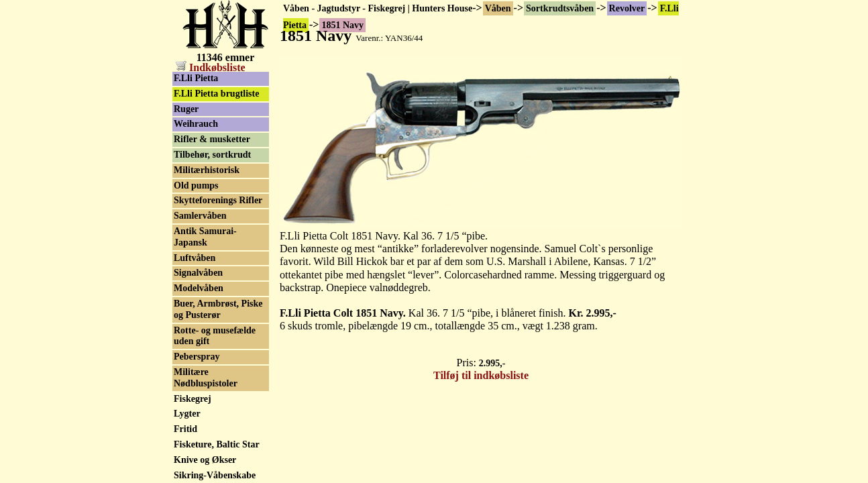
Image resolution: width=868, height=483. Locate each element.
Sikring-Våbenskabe (215, 475)
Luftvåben (195, 258)
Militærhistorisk (207, 170)
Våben (498, 8)
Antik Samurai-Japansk (205, 237)
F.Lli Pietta (196, 78)
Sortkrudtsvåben (560, 8)
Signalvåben (198, 273)
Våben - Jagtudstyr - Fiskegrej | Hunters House (378, 8)
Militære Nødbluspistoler (206, 378)
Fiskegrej (193, 399)
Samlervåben (200, 216)
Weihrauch (196, 124)
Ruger (186, 109)
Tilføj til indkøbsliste (481, 375)
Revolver (627, 8)
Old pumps (196, 185)
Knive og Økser (205, 460)
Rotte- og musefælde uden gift (215, 336)
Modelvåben (199, 288)
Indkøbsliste (211, 67)
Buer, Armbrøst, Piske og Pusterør (218, 309)
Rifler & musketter (212, 139)
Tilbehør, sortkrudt (212, 155)
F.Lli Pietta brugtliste (216, 94)
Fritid (185, 429)
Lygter (187, 414)
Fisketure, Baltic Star (217, 444)
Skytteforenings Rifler (218, 200)
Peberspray (197, 357)
